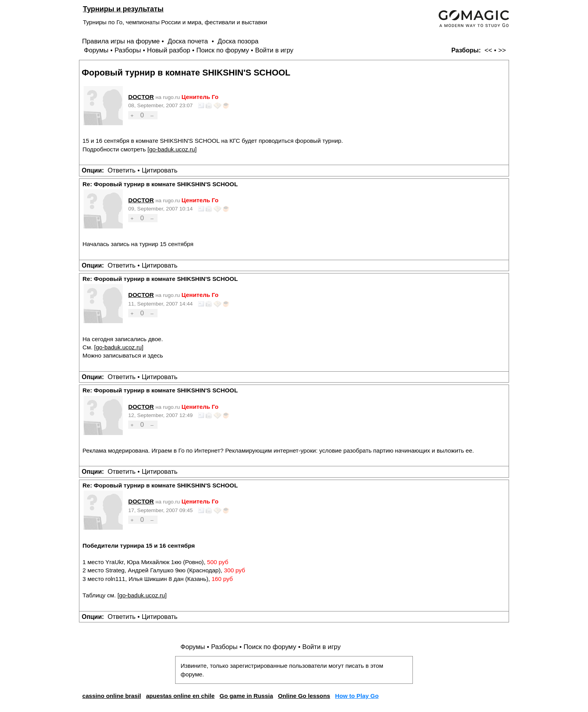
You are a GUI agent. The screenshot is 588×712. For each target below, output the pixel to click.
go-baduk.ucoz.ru (172, 149)
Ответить (122, 170)
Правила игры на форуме (121, 41)
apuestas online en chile (180, 696)
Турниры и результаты (123, 9)
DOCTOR (141, 97)
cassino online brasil (111, 696)
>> (502, 50)
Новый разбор (169, 50)
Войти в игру (274, 50)
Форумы (96, 50)
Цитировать (159, 170)
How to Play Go (357, 696)
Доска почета (189, 41)
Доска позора (238, 41)
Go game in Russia (246, 696)
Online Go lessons (304, 696)
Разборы (128, 50)
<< (488, 50)
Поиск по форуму (223, 50)
